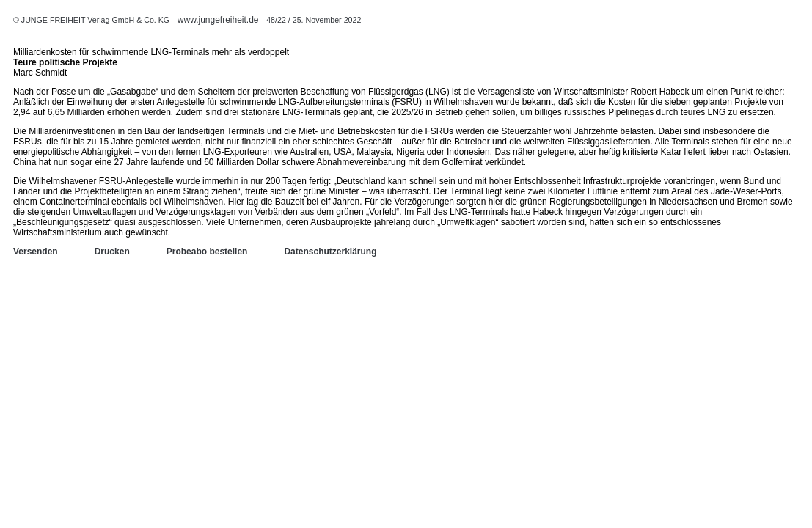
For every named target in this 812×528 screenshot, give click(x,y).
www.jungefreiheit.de (218, 20)
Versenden (36, 252)
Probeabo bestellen (207, 252)
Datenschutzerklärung (330, 252)
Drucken (112, 252)
